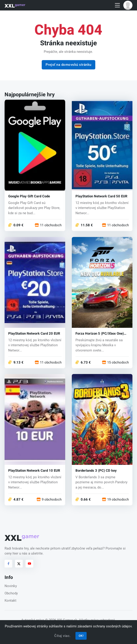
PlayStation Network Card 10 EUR (34, 471)
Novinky (11, 586)
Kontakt (10, 601)
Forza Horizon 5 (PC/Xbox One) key (100, 334)
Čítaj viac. (62, 636)
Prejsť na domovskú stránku (68, 65)
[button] (128, 5)
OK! (81, 636)
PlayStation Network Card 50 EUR (101, 196)
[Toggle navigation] (117, 5)
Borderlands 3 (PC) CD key (96, 471)
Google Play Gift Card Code (29, 196)
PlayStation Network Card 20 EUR (34, 334)
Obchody (11, 593)
